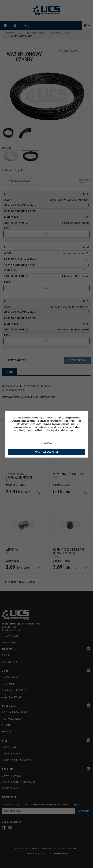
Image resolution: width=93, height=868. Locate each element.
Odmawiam (47, 443)
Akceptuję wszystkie (46, 452)
